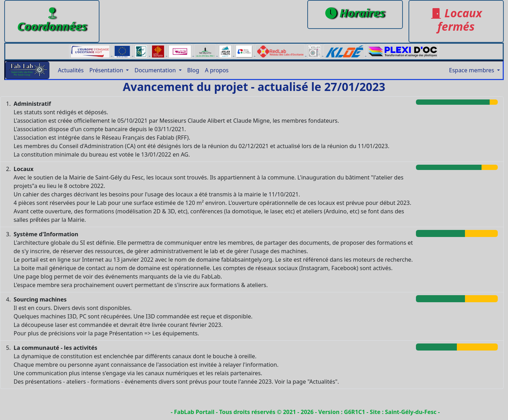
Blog (193, 70)
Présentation (107, 70)
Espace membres (472, 70)
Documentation (156, 70)
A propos (217, 70)
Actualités (71, 70)
